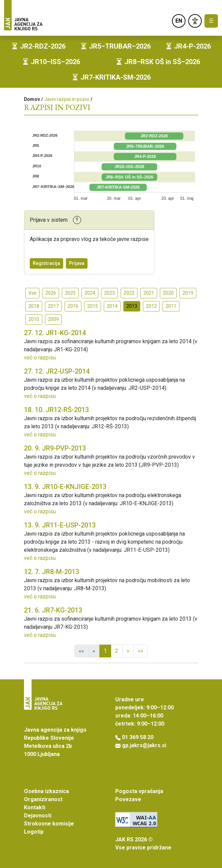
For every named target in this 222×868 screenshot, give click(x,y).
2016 (73, 306)
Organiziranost (43, 799)
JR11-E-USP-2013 (60, 525)
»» (141, 651)
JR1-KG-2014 (55, 333)
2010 (34, 319)
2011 (171, 306)
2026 (51, 293)
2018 (34, 306)
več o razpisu (40, 358)
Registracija (46, 263)
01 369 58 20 (138, 737)
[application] (111, 163)
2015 (93, 306)
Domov (32, 99)
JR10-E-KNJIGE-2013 (65, 487)
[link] (195, 21)
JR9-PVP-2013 (55, 448)
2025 (70, 293)
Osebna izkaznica (46, 791)
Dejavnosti (38, 816)
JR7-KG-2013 (53, 610)
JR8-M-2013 (52, 572)
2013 (132, 306)
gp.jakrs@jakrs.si (144, 745)
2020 (168, 293)
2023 (109, 293)
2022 (129, 293)
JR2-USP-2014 (57, 371)
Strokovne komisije (49, 824)
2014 (112, 306)
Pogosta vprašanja (139, 791)
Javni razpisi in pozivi (67, 99)
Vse (32, 293)
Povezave (128, 799)
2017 (53, 306)
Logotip (34, 832)
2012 (151, 306)
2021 (149, 293)
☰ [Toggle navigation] (211, 21)
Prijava (77, 263)
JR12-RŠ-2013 (56, 410)
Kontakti (35, 807)
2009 (53, 319)
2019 (188, 293)
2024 (90, 293)
